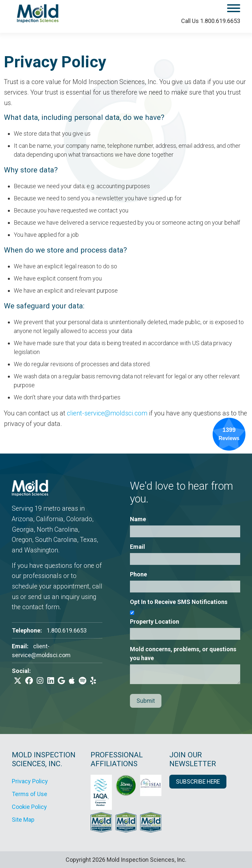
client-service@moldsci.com (107, 413)
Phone (138, 574)
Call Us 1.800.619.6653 (211, 21)
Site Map (23, 820)
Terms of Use (30, 794)
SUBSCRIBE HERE (198, 782)
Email (137, 547)
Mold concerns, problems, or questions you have (183, 654)
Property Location (155, 622)
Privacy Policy (30, 781)
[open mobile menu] (216, 9)
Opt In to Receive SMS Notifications (179, 602)
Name (138, 519)
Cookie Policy (29, 807)
